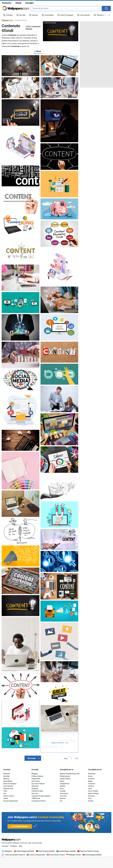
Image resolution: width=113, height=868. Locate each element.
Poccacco (91, 796)
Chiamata (35, 789)
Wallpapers (8, 851)
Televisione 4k (8, 789)
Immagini (29, 3)
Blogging (35, 774)
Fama (90, 789)
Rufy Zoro (35, 794)
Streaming (92, 774)
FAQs (21, 846)
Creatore (91, 786)
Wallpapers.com (7, 20)
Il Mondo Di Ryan (37, 791)
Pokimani (7, 774)
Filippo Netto (36, 779)
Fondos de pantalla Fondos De (15, 855)
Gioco (62, 789)
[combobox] (66, 8)
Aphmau (6, 779)
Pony (90, 798)
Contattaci (14, 846)
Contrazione (64, 794)
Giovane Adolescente (11, 801)
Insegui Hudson (65, 779)
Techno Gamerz (9, 796)
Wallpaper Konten (75, 855)
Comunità (63, 796)
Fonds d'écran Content (57, 855)
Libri (5, 794)
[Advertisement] (96, 54)
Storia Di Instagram (10, 784)
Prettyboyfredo (65, 776)
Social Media (8, 781)
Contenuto (92, 784)
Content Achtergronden (37, 855)
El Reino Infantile (37, 776)
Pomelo (91, 801)
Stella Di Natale (93, 794)
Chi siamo (5, 846)
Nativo (62, 781)
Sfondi (18, 3)
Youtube (63, 791)
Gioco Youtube (93, 791)
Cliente (6, 798)
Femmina (91, 779)
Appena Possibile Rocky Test (70, 774)
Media (90, 781)
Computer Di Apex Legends (41, 796)
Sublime (63, 786)
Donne (90, 776)
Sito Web (6, 776)
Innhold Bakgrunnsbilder (93, 855)
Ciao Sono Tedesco (38, 784)
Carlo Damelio (8, 786)
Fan (61, 801)
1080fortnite (36, 798)
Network (63, 798)
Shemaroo (35, 786)
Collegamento (65, 784)
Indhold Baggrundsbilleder (25, 851)
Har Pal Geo (36, 781)
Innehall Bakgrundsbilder (67, 851)
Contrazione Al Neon (39, 801)
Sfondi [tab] (38, 51)
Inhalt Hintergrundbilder (47, 851)
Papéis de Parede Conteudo (89, 851)
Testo (5, 791)
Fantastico (7, 3)
